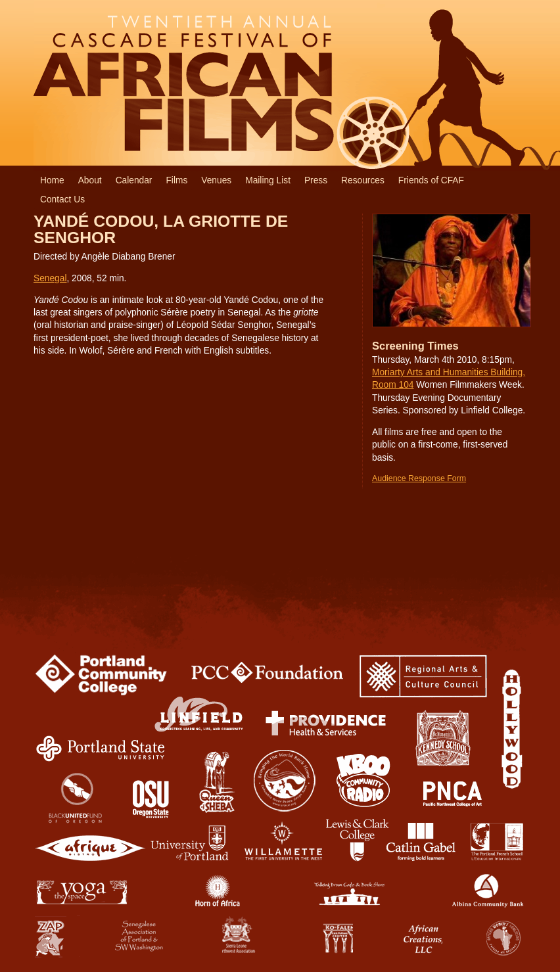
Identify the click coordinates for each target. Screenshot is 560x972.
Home (52, 180)
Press (316, 180)
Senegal (50, 278)
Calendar (134, 180)
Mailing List (268, 180)
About (90, 180)
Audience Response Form (419, 478)
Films (176, 180)
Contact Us (62, 199)
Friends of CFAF (431, 180)
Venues (216, 180)
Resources (363, 180)
